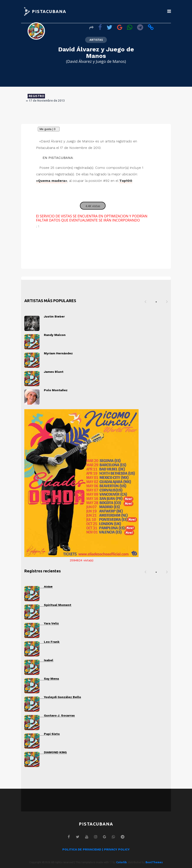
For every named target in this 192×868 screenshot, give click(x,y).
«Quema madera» (52, 181)
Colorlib (121, 862)
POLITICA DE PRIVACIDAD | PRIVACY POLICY (96, 849)
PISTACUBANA (49, 11)
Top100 (126, 181)
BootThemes (154, 862)
